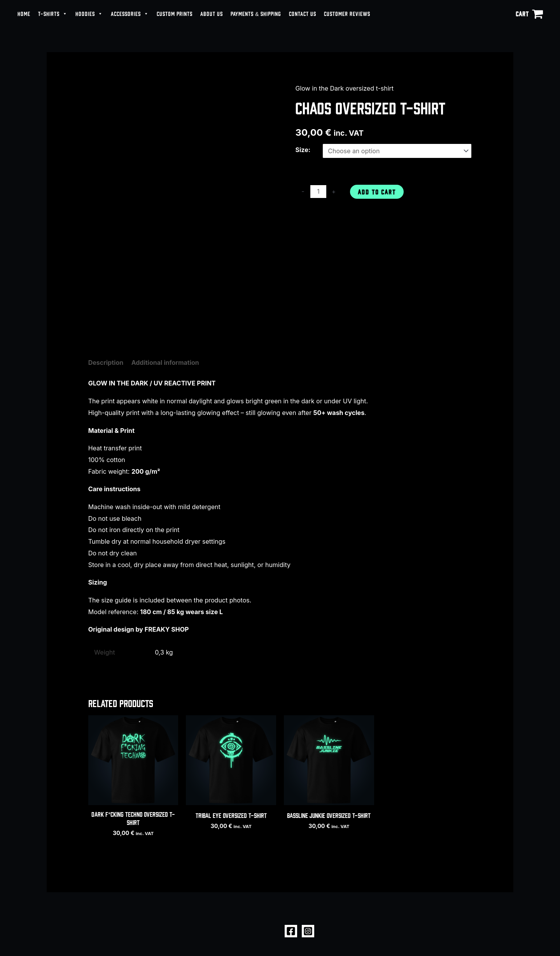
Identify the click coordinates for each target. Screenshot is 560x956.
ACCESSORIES (130, 14)
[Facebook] (291, 931)
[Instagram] (308, 931)
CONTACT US (303, 13)
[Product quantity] (318, 192)
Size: (303, 150)
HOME (24, 13)
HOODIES (89, 14)
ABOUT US (212, 13)
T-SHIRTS (53, 14)
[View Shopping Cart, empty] (529, 14)
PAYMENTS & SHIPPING (256, 13)
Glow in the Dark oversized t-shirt (344, 88)
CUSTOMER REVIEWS (347, 13)
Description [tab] (106, 362)
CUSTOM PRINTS (175, 13)
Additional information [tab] (165, 362)
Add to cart (377, 192)
